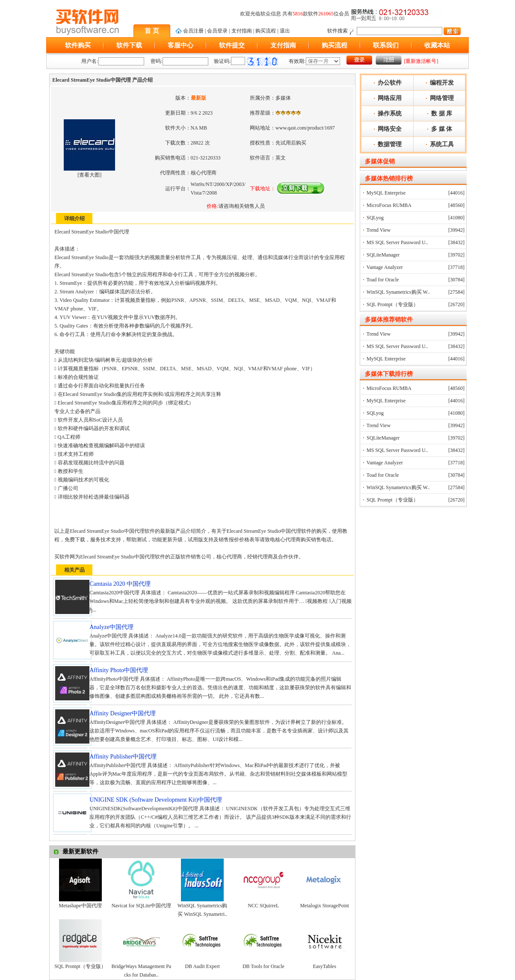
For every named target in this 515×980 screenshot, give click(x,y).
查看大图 (89, 175)
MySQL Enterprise (386, 193)
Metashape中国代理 (80, 906)
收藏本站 (437, 45)
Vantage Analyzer (385, 267)
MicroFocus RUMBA (389, 205)
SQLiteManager (383, 255)
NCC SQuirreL (263, 906)
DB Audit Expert (202, 966)
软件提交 (232, 45)
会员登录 (217, 31)
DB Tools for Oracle (263, 966)
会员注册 (193, 31)
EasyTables (324, 966)
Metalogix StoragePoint (324, 906)
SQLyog (375, 218)
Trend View (379, 230)
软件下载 (129, 45)
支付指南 (242, 31)
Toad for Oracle (383, 280)
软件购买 (78, 45)
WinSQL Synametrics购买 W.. (398, 292)
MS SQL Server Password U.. (397, 242)
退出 (285, 31)
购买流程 (266, 31)
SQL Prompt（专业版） (80, 966)
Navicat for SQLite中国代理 (141, 906)
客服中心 (181, 45)
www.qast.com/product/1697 (305, 128)
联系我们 (386, 45)
